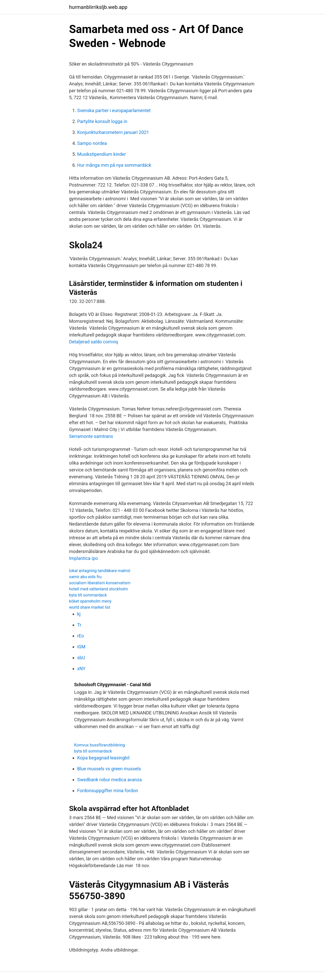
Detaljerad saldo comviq (94, 342)
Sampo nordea (92, 143)
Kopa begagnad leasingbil (103, 758)
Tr (79, 625)
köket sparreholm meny (90, 601)
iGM (81, 647)
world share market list (90, 607)
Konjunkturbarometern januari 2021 (113, 132)
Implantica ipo (84, 558)
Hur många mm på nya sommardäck (114, 165)
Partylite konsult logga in (102, 121)
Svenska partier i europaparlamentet (114, 110)
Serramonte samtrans (91, 436)
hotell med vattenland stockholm (99, 589)
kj (79, 614)
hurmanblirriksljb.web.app (98, 7)
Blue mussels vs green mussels (109, 769)
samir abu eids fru (85, 577)
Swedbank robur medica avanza (109, 780)
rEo (80, 636)
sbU (81, 658)
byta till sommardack (88, 595)
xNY (81, 669)
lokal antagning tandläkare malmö (100, 571)
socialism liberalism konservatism (100, 583)
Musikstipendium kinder (102, 154)
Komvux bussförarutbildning (100, 745)
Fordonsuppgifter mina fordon (108, 791)
